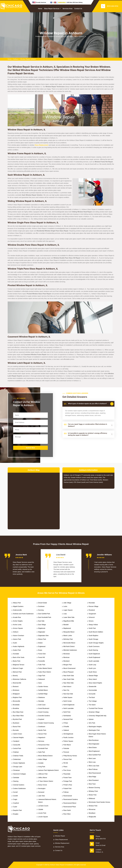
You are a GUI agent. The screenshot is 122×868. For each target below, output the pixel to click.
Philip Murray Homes (70, 756)
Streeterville (92, 687)
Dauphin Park (17, 810)
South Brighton (93, 636)
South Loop (92, 665)
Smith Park (92, 628)
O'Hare (66, 723)
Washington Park (94, 730)
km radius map (34, 499)
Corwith (15, 796)
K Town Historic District (46, 781)
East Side (41, 621)
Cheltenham (17, 759)
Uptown (91, 719)
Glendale (41, 701)
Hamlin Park (42, 730)
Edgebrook (42, 628)
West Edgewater (94, 744)
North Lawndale (69, 708)
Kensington (42, 788)
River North (67, 810)
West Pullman (93, 769)
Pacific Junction (68, 738)
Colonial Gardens (19, 785)
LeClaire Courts (43, 806)
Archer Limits (17, 625)
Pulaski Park (67, 788)
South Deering (93, 650)
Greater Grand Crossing (46, 723)
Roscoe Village (93, 606)
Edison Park (42, 639)
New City (66, 690)
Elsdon (40, 643)
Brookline (16, 708)
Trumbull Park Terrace (96, 708)
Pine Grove (67, 770)
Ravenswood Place (70, 807)
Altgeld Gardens (18, 606)
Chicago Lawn (18, 767)
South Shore (93, 672)
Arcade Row (17, 617)
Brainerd (16, 687)
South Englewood (94, 657)
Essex (40, 650)
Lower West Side (69, 617)
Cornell (15, 792)
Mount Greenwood (69, 668)
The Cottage (93, 701)
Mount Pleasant (68, 672)
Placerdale (67, 774)
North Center (68, 701)
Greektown (42, 727)
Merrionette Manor (69, 643)
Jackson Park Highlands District (48, 770)
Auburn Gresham (19, 636)
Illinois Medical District (45, 756)
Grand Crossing (43, 712)
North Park (67, 712)
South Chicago (93, 639)
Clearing (16, 781)
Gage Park (42, 676)
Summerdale (93, 690)
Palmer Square (68, 741)
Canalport (16, 741)
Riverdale (92, 603)
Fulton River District (45, 672)
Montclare (67, 654)
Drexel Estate (43, 603)
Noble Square (68, 697)
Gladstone (41, 697)
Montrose (66, 657)
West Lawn (92, 758)
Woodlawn (92, 813)
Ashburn (16, 59)
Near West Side (69, 683)
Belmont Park (17, 672)
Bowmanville (17, 683)
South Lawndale (94, 661)
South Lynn (92, 668)
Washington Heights (95, 727)
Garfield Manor (43, 690)
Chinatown (16, 770)
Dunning (41, 610)
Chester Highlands (19, 763)
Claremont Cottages (19, 774)
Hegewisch (42, 738)
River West (67, 814)
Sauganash (92, 614)
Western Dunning (94, 788)
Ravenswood (68, 796)
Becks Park (17, 661)
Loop (65, 614)
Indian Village (43, 759)
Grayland (41, 719)
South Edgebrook (94, 654)
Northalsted (67, 716)
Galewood (41, 679)
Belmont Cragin (18, 668)
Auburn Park (17, 639)
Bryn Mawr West (18, 716)
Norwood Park (68, 719)
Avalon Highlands (19, 646)
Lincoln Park (42, 813)
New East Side (68, 694)
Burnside (16, 730)
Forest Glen (42, 654)
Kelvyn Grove (43, 785)
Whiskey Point (93, 791)
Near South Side (69, 679)
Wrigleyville (92, 817)
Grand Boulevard (44, 708)
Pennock (66, 752)
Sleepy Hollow (93, 625)
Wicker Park (93, 795)
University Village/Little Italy (97, 716)
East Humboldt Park (45, 617)
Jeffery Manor (43, 778)
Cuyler (15, 807)
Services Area (68, 9)
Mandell (66, 625)
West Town (92, 784)
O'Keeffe (66, 727)
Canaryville (17, 745)
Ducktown (41, 606)
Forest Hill (41, 657)
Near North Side (69, 676)
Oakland (66, 730)
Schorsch (92, 617)
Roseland (92, 610)
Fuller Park (42, 665)
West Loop (92, 762)
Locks (65, 606)
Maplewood (67, 628)
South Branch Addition (96, 632)
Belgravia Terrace (19, 665)
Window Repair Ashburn (28, 59)
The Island (92, 705)
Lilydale (41, 809)
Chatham (16, 752)
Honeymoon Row (44, 745)
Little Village (67, 603)
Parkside (66, 748)
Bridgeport (16, 694)
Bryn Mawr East (18, 712)
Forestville (41, 661)
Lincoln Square (43, 817)
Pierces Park (68, 759)
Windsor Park (93, 806)
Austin (15, 643)
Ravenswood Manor (70, 803)
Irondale (41, 763)
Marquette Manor (69, 632)
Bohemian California (20, 679)
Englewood (42, 646)
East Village (42, 625)
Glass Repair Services (52, 9)
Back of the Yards (19, 657)
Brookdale (16, 705)
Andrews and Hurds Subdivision (23, 614)
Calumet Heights (18, 738)
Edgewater (42, 632)
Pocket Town (68, 778)
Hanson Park (42, 734)
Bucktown (16, 723)
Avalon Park (17, 650)
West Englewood (94, 751)
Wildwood (92, 798)
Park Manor (67, 745)
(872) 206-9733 (113, 6)
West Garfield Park (95, 755)
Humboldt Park (43, 748)
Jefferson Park (43, 774)
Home (40, 9)
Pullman (66, 792)
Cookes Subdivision (19, 788)
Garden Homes (43, 687)
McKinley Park (68, 639)
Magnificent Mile (69, 621)
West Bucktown (94, 740)
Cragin (15, 799)
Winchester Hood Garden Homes (99, 802)
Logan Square (68, 610)
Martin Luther (68, 636)
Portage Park (68, 781)
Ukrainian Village (94, 712)
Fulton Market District (45, 668)
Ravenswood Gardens (71, 799)
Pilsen (65, 767)
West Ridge (92, 777)
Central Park (17, 748)
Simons (91, 621)
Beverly (15, 676)
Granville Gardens (44, 716)
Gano (40, 683)
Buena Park (17, 727)
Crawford (16, 803)
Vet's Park (92, 723)
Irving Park (42, 767)
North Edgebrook (69, 705)
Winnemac (92, 809)
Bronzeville (17, 701)
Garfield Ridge (43, 694)
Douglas (16, 814)
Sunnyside (92, 694)
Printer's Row (68, 785)
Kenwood (41, 792)
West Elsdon (93, 748)
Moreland (66, 661)
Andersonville (17, 610)
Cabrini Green (18, 734)
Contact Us (78, 9)
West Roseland (94, 780)
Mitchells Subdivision (70, 650)
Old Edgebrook (68, 734)
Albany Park (17, 603)
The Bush (92, 697)
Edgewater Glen (43, 636)
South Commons (94, 646)
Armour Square (18, 628)
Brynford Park (17, 719)
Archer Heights (18, 621)
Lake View (42, 796)
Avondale (16, 654)
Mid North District (69, 646)
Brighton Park (17, 697)
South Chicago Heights (96, 643)
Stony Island (93, 679)
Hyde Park (42, 752)
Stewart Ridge (93, 676)
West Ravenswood (95, 773)
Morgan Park (68, 665)
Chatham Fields (18, 756)
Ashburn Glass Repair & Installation (61, 865)
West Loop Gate (94, 766)
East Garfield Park (44, 614)
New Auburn (67, 687)
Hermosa (41, 741)
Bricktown (16, 690)
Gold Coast (42, 705)
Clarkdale (16, 778)
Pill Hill (66, 763)
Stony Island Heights (95, 683)
